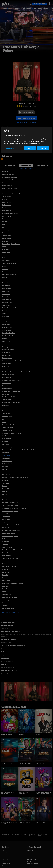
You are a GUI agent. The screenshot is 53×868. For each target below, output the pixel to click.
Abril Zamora (6, 458)
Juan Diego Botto (7, 430)
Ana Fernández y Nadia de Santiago (12, 194)
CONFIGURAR (10, 148)
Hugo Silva (5, 589)
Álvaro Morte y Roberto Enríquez (11, 433)
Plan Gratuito (26, 8)
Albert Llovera (6, 366)
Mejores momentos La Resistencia (8, 793)
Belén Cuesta (6, 408)
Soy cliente (26, 112)
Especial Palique (7, 297)
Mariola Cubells (7, 489)
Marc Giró (5, 575)
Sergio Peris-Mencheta (9, 333)
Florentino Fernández (8, 350)
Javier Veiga (6, 444)
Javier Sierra (6, 469)
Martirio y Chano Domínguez (10, 503)
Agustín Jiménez (7, 238)
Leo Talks (38, 735)
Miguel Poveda (6, 475)
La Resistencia (39, 763)
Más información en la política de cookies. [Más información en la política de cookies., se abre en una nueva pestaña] (31, 143)
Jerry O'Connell (7, 514)
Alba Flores (5, 316)
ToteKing (5, 313)
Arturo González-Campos (9, 180)
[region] (26, 140)
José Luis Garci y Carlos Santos (11, 558)
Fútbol (17, 8)
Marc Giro (5, 277)
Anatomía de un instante (32, 863)
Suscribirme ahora (40, 4)
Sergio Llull (5, 578)
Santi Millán (5, 497)
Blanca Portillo (6, 202)
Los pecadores (30, 855)
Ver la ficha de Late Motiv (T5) (11, 612)
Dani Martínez (6, 480)
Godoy (4, 422)
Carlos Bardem (6, 300)
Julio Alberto (6, 586)
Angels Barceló (6, 211)
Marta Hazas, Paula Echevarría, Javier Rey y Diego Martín (18, 450)
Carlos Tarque (6, 305)
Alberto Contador (7, 327)
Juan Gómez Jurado (8, 427)
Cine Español (5, 855)
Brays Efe (5, 199)
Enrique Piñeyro (7, 355)
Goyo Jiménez (6, 261)
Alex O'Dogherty (7, 439)
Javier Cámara (6, 197)
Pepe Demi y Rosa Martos (9, 336)
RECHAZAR (30, 148)
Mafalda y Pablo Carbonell (10, 597)
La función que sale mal (9, 533)
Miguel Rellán (6, 519)
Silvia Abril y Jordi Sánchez (10, 177)
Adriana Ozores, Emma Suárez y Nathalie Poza (15, 361)
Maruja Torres (6, 581)
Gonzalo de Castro (7, 191)
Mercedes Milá (6, 286)
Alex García (6, 603)
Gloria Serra (6, 542)
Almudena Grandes (8, 377)
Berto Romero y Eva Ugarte (10, 188)
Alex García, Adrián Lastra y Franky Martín (14, 508)
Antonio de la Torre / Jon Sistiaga (11, 530)
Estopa (4, 266)
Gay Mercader (6, 436)
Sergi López (5, 544)
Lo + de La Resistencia (25, 763)
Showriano (21, 735)
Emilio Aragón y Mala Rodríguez (11, 464)
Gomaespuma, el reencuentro (23, 793)
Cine (10, 8)
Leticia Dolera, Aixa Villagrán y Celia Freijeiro (15, 550)
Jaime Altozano (7, 236)
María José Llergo (7, 302)
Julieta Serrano (7, 400)
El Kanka (5, 272)
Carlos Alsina (6, 352)
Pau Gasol (5, 283)
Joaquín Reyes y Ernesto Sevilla (11, 525)
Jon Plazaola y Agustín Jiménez (11, 447)
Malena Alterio (6, 386)
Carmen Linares (7, 364)
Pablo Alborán (6, 291)
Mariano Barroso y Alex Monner (11, 308)
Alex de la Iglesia (7, 185)
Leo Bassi (5, 486)
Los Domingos (30, 850)
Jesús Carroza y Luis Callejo (10, 505)
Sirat (28, 857)
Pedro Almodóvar (7, 311)
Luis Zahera (5, 572)
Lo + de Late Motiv (41, 822)
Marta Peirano (6, 394)
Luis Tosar (5, 494)
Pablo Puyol (6, 369)
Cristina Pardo (6, 453)
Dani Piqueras (6, 208)
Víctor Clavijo (6, 341)
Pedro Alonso (6, 219)
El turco (28, 866)
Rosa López (5, 441)
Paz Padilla (5, 222)
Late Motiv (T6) (9, 166)
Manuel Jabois (6, 252)
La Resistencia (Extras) (25, 822)
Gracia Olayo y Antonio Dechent (11, 391)
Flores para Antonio (31, 859)
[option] (11, 692)
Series (4, 8)
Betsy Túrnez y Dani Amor (9, 425)
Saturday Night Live (7, 763)
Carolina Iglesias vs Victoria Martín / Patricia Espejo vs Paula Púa (43, 793)
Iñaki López (5, 269)
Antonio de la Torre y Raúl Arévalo (12, 380)
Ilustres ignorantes (7, 735)
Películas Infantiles (7, 863)
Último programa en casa (9, 230)
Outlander (29, 861)
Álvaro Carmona (7, 389)
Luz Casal (5, 258)
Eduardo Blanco (7, 555)
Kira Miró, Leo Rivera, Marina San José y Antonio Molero (18, 372)
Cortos (4, 861)
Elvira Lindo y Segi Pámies (9, 274)
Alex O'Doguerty (7, 288)
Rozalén (5, 339)
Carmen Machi (6, 569)
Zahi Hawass (6, 405)
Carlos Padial (6, 255)
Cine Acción (5, 859)
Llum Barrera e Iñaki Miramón (11, 397)
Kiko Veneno (6, 280)
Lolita (4, 564)
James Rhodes (6, 517)
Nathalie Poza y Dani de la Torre (11, 244)
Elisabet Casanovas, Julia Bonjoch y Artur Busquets (16, 344)
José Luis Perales (7, 461)
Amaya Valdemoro (7, 561)
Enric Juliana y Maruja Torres (10, 511)
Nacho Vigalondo (7, 358)
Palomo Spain (6, 347)
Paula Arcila (6, 539)
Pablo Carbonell (7, 205)
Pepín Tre (5, 492)
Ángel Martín (6, 249)
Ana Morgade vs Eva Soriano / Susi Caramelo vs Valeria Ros (9, 823)
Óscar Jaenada (7, 500)
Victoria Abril (6, 483)
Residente (5, 233)
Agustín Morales (7, 325)
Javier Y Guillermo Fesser (9, 263)
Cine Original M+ (6, 852)
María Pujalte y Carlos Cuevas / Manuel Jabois (15, 478)
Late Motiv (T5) (26, 166)
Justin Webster (6, 414)
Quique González (7, 547)
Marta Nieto (6, 466)
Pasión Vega (6, 528)
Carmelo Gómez (7, 383)
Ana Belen (5, 183)
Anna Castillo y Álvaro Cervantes (11, 402)
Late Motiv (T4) (42, 166)
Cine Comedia (5, 857)
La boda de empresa (8, 174)
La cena (28, 852)
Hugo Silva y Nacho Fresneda (10, 213)
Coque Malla (6, 522)
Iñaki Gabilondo (7, 319)
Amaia (4, 247)
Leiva (4, 227)
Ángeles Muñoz (6, 330)
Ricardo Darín (6, 294)
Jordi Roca (5, 606)
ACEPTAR (43, 148)
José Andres (6, 241)
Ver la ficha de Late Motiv (27, 168)
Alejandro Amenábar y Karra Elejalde (13, 583)
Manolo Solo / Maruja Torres (10, 536)
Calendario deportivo (41, 8)
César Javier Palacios (8, 375)
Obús (4, 419)
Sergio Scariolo (6, 594)
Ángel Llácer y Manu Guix (9, 567)
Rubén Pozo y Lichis (8, 216)
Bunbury (5, 224)
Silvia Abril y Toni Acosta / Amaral (12, 600)
